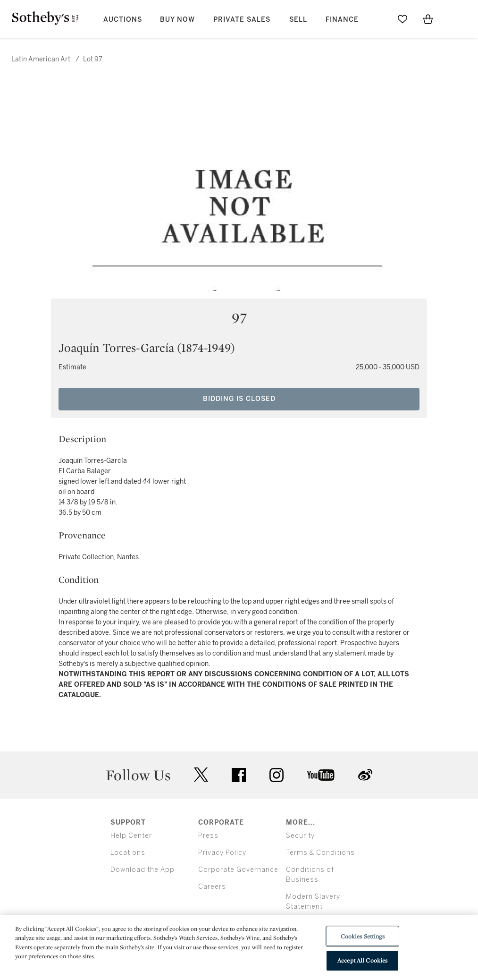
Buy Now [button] (177, 20)
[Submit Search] (377, 19)
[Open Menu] (453, 19)
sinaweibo (365, 775)
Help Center (131, 836)
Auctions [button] (123, 20)
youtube (321, 775)
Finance (342, 20)
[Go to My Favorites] (403, 19)
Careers (212, 887)
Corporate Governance (238, 870)
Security (300, 836)
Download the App (143, 870)
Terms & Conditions (320, 853)
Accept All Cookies (362, 960)
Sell (298, 20)
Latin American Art (41, 59)
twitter (201, 775)
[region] (239, 947)
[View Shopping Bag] (428, 19)
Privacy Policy (222, 853)
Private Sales (242, 20)
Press (208, 836)
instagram (277, 775)
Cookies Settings (363, 936)
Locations (128, 853)
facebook (239, 775)
